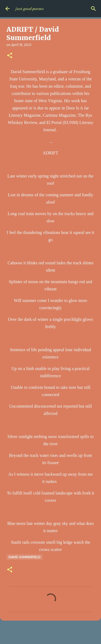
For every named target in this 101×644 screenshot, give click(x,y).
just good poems (29, 9)
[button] (10, 56)
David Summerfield (25, 557)
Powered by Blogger (51, 636)
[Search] (93, 9)
